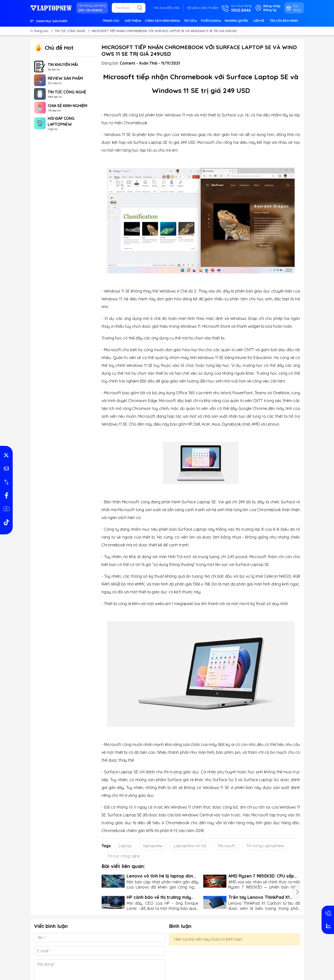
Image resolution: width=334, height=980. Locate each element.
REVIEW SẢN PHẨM (203, 8)
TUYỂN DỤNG (211, 21)
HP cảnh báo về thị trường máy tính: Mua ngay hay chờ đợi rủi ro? (162, 897)
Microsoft (227, 846)
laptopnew (153, 846)
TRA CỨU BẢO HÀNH (284, 21)
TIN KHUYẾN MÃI (166, 8)
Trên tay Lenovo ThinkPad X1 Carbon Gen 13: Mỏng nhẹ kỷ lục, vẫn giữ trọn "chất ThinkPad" (262, 897)
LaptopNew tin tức (190, 846)
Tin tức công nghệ (124, 856)
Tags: (106, 846)
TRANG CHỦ (111, 21)
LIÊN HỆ (259, 21)
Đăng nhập (272, 6)
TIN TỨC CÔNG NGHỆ (67, 92)
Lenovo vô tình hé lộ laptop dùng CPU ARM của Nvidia (161, 876)
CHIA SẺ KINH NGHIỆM (67, 106)
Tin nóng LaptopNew (265, 846)
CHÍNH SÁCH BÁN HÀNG (162, 21)
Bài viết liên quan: (123, 866)
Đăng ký (270, 10)
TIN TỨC (190, 21)
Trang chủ (40, 31)
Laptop (125, 846)
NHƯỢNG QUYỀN (236, 21)
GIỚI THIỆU (133, 21)
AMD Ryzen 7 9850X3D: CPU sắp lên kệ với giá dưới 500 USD (261, 876)
